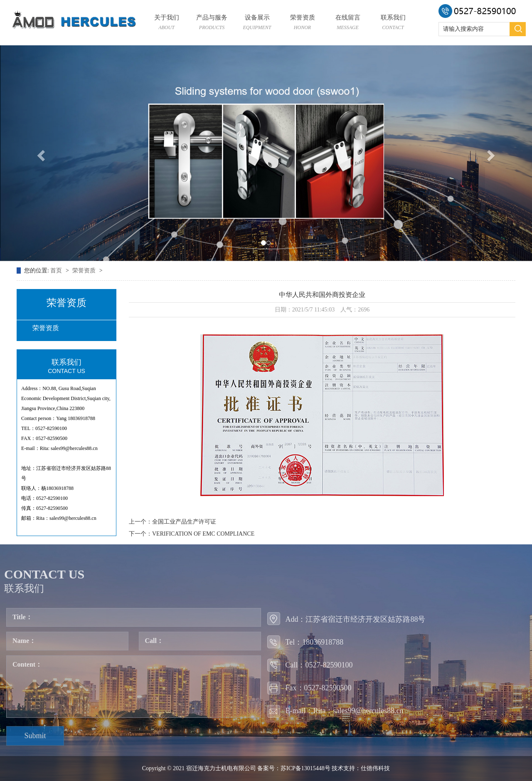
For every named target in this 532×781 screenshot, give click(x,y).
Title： (22, 617)
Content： (27, 664)
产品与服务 (212, 23)
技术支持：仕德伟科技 (361, 768)
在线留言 (348, 23)
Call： (154, 641)
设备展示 (257, 23)
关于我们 (166, 23)
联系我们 (393, 23)
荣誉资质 (302, 23)
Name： (24, 641)
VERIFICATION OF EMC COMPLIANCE (203, 534)
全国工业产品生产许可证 (184, 522)
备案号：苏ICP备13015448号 (294, 768)
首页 (57, 271)
